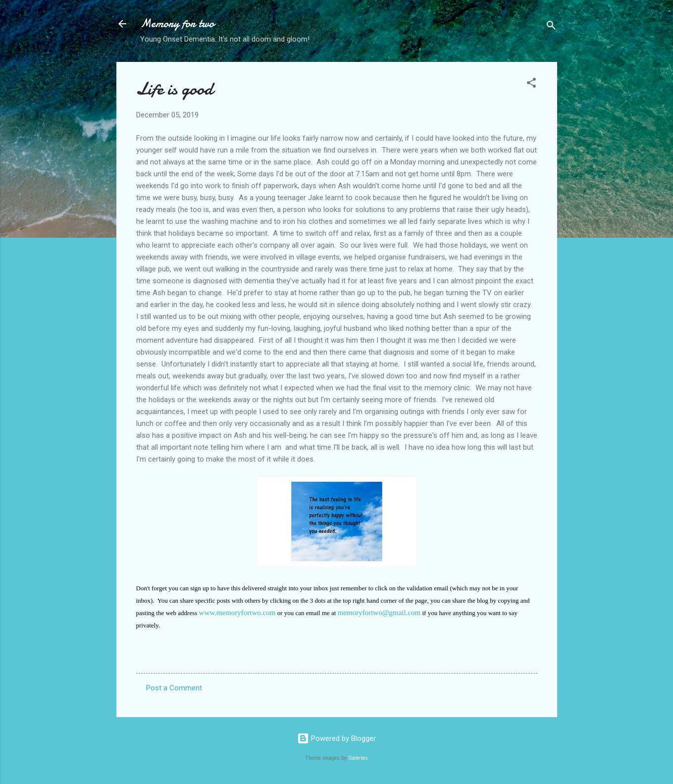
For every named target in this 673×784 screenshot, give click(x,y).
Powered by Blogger (336, 738)
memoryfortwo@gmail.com (379, 613)
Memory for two (177, 24)
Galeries (358, 758)
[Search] (551, 27)
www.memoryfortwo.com (237, 613)
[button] (531, 84)
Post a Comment (174, 688)
